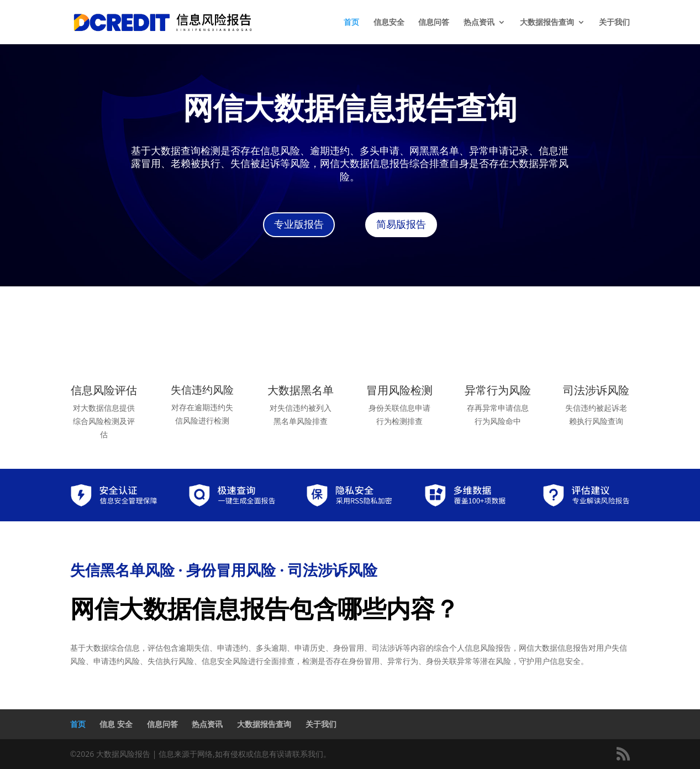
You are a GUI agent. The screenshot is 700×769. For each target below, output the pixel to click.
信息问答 (434, 23)
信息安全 (389, 23)
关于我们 (614, 23)
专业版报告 (299, 224)
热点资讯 (479, 23)
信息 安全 (116, 724)
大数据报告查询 (547, 23)
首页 (351, 23)
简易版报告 (401, 224)
